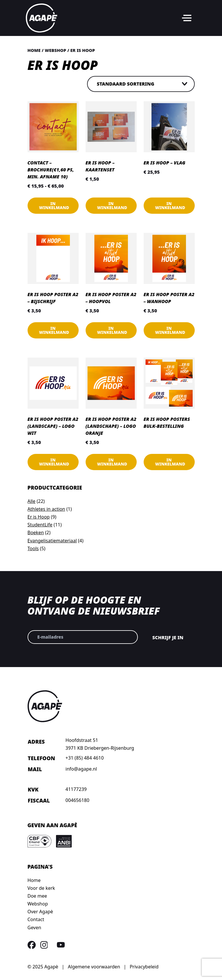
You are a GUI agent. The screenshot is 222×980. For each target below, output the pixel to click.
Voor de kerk (41, 888)
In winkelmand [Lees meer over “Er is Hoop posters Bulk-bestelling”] (170, 462)
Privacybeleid (144, 967)
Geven (34, 928)
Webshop (55, 50)
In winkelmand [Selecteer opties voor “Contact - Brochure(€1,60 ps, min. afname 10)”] (54, 205)
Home (34, 50)
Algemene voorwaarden (94, 967)
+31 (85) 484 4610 (85, 758)
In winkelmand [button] (112, 205)
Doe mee (37, 896)
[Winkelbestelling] (141, 84)
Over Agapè (40, 912)
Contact (36, 919)
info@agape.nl (81, 769)
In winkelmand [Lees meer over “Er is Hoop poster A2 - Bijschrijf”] (54, 330)
